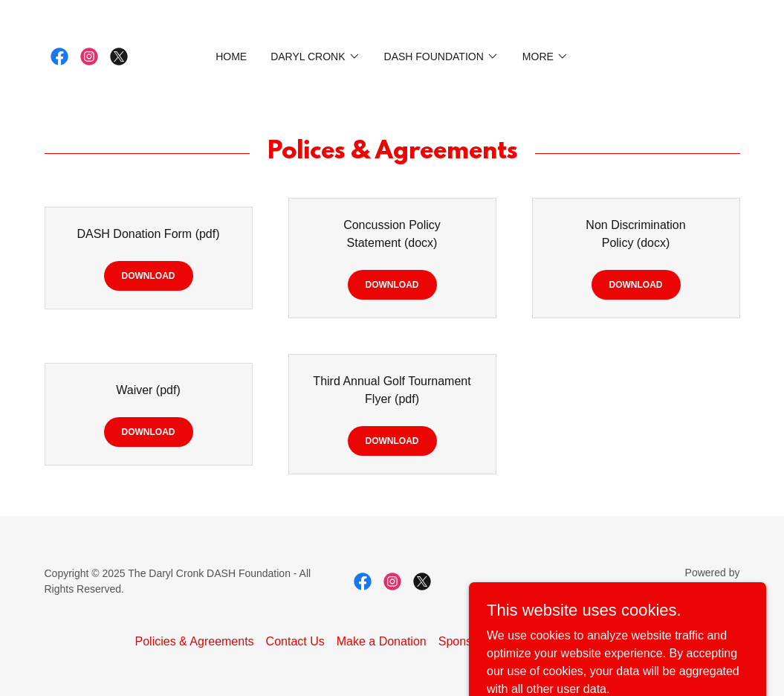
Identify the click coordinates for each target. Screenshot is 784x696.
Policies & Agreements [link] (195, 641)
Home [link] (231, 57)
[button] (315, 57)
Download (149, 276)
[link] (59, 57)
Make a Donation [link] (382, 641)
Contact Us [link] (295, 641)
